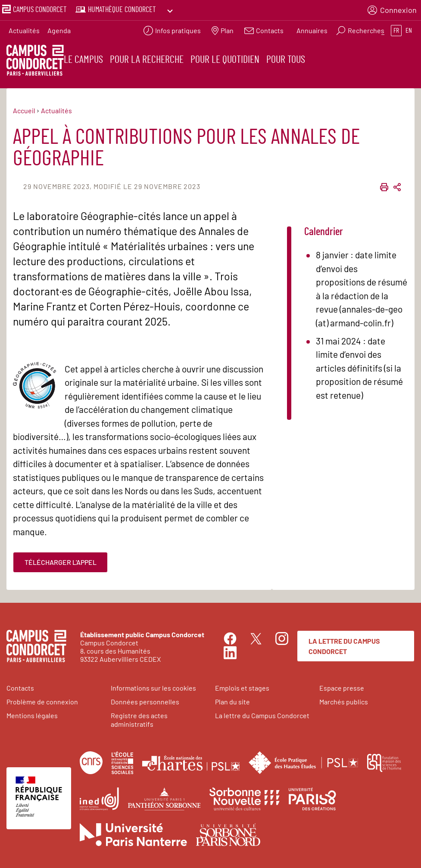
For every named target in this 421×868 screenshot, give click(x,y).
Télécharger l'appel (61, 562)
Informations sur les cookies (153, 688)
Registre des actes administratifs (139, 719)
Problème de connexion (42, 702)
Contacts (20, 688)
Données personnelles (145, 702)
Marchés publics (344, 702)
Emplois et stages (242, 688)
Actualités (24, 28)
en (409, 28)
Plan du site (232, 702)
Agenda (59, 28)
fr (396, 28)
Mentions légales (32, 715)
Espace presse (342, 688)
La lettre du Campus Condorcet (344, 646)
